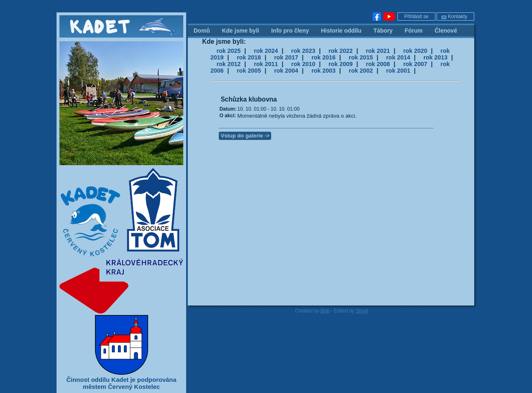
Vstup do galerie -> (245, 136)
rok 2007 (415, 64)
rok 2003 (324, 71)
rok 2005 (249, 71)
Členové (446, 31)
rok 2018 (249, 57)
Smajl (362, 311)
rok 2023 (303, 51)
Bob (325, 311)
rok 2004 (286, 71)
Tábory (383, 31)
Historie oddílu (341, 31)
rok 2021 (378, 51)
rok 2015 (361, 57)
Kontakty (454, 17)
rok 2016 (324, 57)
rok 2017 (286, 57)
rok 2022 (340, 51)
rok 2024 (266, 51)
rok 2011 (266, 64)
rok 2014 (398, 57)
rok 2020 (415, 51)
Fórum (414, 31)
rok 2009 (340, 64)
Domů (202, 31)
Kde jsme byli (241, 31)
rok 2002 (361, 71)
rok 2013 (435, 57)
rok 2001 (398, 71)
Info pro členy (290, 31)
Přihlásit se (417, 17)
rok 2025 (229, 51)
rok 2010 (303, 64)
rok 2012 (229, 64)
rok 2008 (378, 64)
